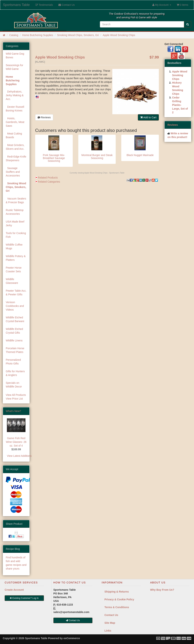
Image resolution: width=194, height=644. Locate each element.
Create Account (14, 590)
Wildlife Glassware (12, 281)
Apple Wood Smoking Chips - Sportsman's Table (104, 173)
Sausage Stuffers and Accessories (13, 172)
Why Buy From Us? (162, 590)
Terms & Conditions (117, 607)
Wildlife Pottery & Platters (16, 258)
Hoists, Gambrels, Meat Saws (15, 122)
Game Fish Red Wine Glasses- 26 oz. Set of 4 (16, 442)
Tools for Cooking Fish (16, 235)
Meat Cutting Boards (14, 135)
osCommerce (72, 638)
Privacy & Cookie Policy (119, 599)
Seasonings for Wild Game (14, 67)
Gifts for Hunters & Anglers (15, 373)
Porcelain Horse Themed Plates (15, 350)
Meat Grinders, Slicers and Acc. (15, 147)
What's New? (13, 411)
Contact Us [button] (73, 620)
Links (108, 631)
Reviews (44, 117)
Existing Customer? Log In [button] (24, 598)
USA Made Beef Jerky (15, 223)
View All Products (16, 395)
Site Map (110, 623)
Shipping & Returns (117, 592)
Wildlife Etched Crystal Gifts (14, 331)
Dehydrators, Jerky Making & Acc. (15, 95)
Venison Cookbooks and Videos (15, 306)
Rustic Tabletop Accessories (15, 212)
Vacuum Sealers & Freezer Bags (16, 200)
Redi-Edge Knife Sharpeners (16, 158)
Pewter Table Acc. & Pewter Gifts (16, 293)
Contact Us (111, 615)
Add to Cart (148, 117)
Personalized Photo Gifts (13, 362)
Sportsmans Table (16, 5)
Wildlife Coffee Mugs (14, 246)
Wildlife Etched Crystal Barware (15, 319)
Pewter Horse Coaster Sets (14, 270)
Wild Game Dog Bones (15, 56)
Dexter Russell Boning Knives (15, 109)
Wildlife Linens (14, 340)
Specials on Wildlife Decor (14, 385)
